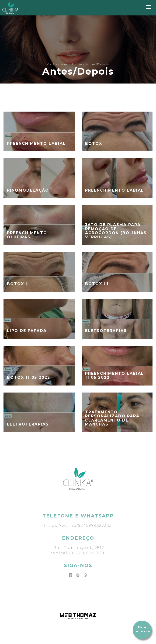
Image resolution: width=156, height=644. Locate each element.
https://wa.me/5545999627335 (78, 526)
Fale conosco (142, 629)
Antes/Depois (97, 64)
